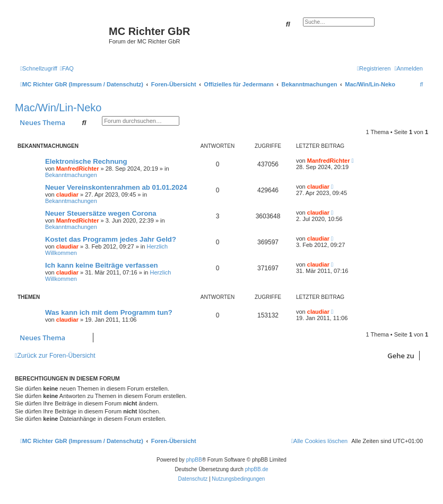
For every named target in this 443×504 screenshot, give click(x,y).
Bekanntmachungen (71, 175)
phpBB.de (257, 469)
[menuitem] (67, 68)
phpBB (194, 460)
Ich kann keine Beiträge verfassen (102, 265)
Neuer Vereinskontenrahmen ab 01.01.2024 (116, 187)
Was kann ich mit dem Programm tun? (109, 312)
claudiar (67, 194)
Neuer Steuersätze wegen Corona (101, 213)
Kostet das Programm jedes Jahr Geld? (111, 239)
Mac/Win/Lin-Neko (58, 108)
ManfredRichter (78, 169)
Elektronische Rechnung (86, 161)
